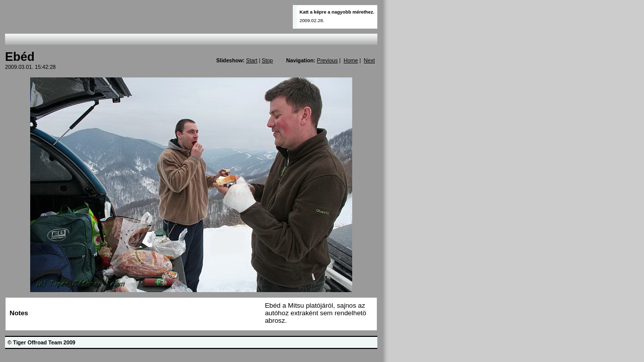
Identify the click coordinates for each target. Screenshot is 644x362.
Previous (327, 60)
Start (252, 60)
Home (351, 60)
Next (369, 60)
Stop (267, 60)
